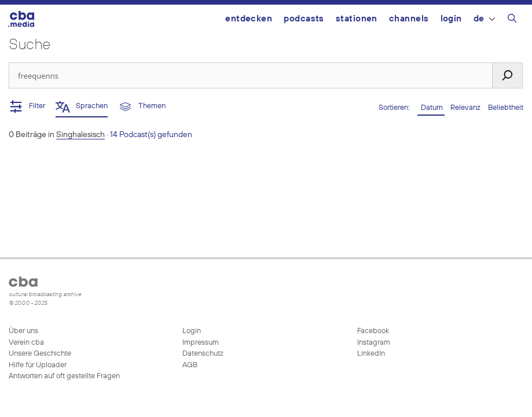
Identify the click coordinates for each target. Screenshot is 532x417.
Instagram (373, 343)
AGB (190, 365)
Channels (409, 19)
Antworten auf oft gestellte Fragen (64, 376)
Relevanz (466, 108)
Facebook (372, 331)
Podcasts (304, 19)
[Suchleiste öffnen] (512, 20)
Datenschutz (203, 354)
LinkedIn (370, 354)
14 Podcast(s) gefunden (151, 135)
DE (484, 19)
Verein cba (26, 343)
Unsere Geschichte (40, 354)
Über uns (23, 331)
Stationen (357, 19)
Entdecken (249, 19)
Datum (431, 108)
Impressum (201, 343)
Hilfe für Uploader (38, 365)
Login (451, 19)
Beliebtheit (506, 108)
